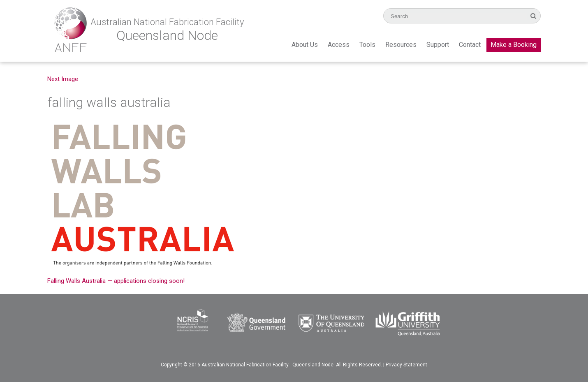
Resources (401, 45)
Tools (367, 45)
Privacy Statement (406, 365)
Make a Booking (514, 45)
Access (339, 45)
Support (438, 45)
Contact (470, 45)
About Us (305, 45)
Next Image (63, 79)
